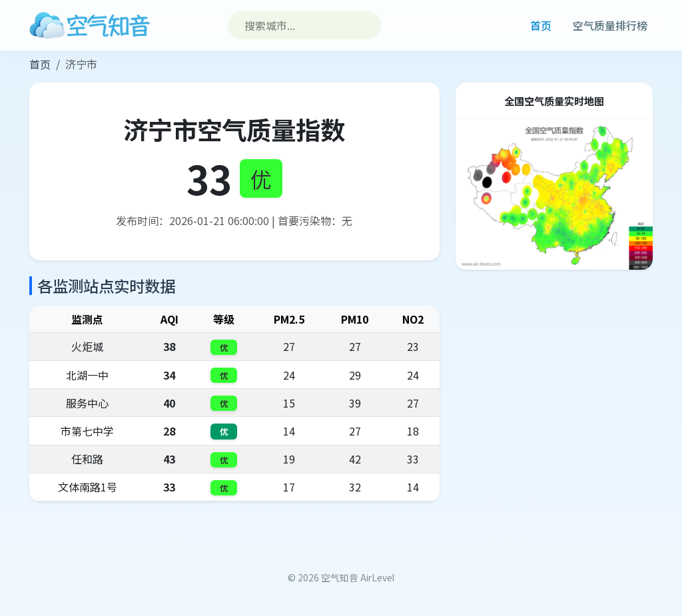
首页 (541, 25)
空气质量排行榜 (610, 25)
